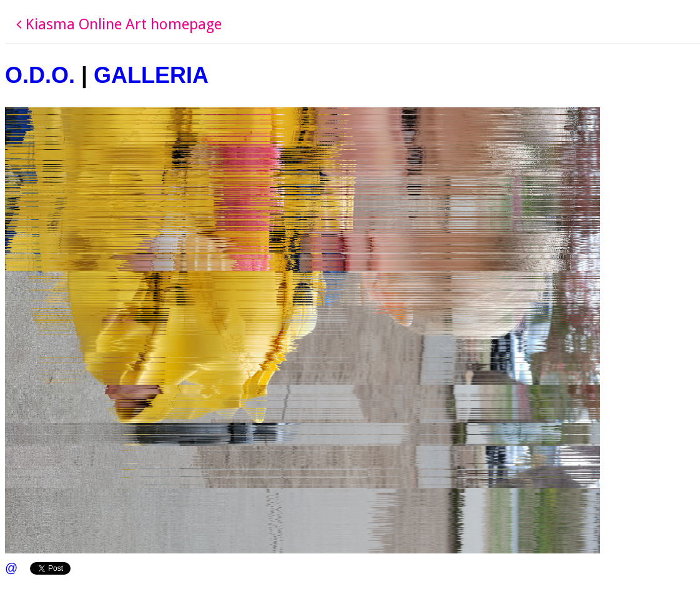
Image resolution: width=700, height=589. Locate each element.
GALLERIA (151, 75)
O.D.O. (40, 75)
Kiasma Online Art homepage (119, 24)
